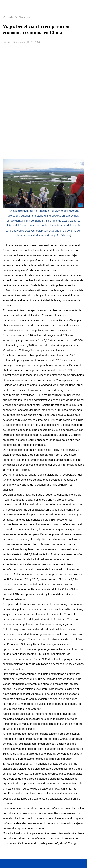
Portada (9, 17)
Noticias (24, 17)
